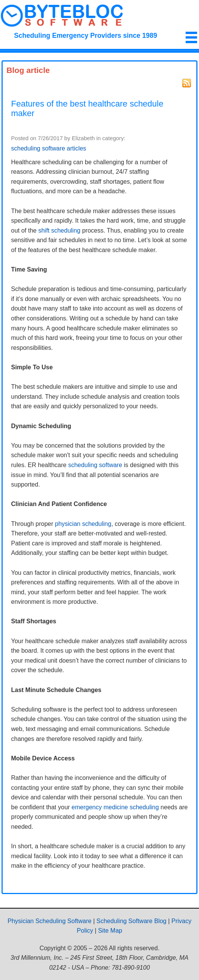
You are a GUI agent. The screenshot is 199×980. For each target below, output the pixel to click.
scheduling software (95, 465)
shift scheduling (59, 230)
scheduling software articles (49, 148)
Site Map (110, 931)
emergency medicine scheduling (115, 807)
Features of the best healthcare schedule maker (87, 109)
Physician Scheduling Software (50, 921)
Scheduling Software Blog (132, 921)
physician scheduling (83, 524)
